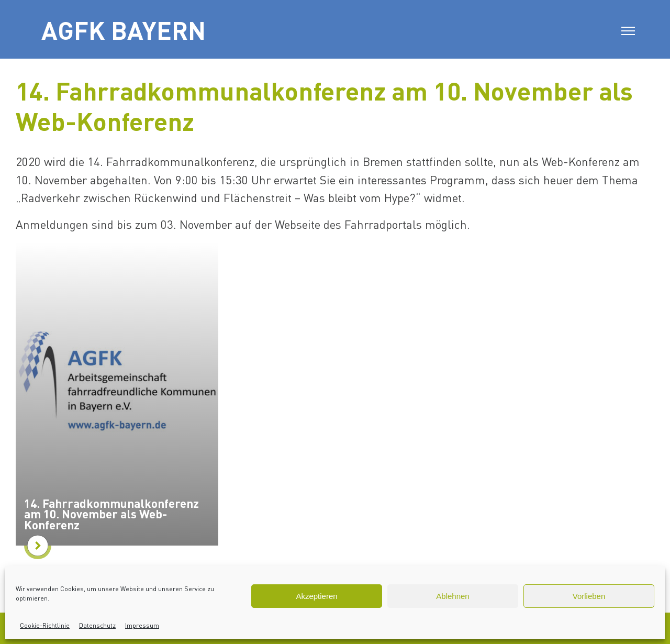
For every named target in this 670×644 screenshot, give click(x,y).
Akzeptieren (316, 596)
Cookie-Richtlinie (45, 625)
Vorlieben (589, 596)
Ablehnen (453, 596)
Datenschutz (97, 625)
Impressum (142, 625)
